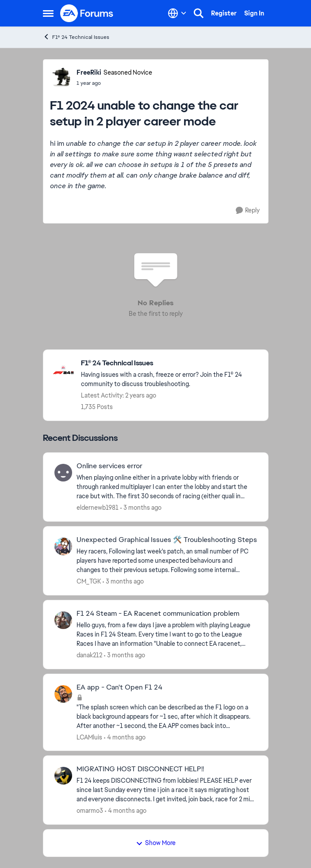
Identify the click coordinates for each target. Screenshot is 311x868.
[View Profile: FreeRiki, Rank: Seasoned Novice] (61, 77)
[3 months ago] (141, 508)
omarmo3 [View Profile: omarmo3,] (90, 811)
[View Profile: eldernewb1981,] (63, 473)
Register (224, 13)
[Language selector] (177, 13)
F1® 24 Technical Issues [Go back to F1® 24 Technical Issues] (76, 37)
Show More (156, 843)
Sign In (254, 13)
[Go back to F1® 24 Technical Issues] (170, 363)
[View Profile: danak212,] (63, 620)
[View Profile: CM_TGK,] (63, 546)
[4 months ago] (125, 737)
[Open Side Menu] (48, 13)
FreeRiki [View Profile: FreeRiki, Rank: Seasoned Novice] (89, 72)
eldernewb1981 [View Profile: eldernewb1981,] (98, 508)
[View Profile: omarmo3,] (63, 776)
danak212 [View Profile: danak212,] (89, 655)
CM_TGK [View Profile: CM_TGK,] (89, 581)
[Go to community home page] (87, 13)
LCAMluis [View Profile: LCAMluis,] (89, 737)
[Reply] (248, 210)
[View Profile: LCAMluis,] (63, 694)
